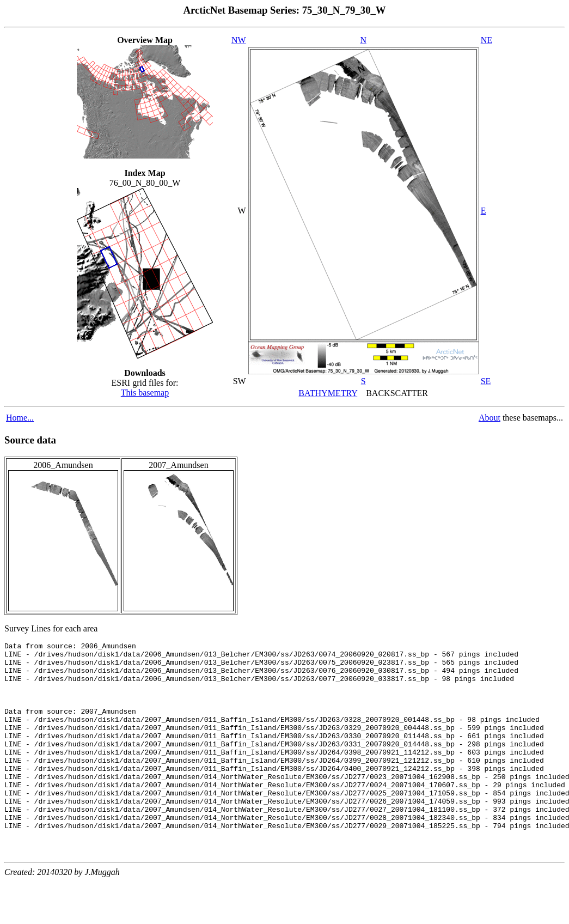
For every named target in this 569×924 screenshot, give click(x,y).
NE (487, 40)
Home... (20, 418)
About (490, 418)
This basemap (145, 393)
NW (239, 40)
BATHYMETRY (328, 393)
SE (486, 381)
